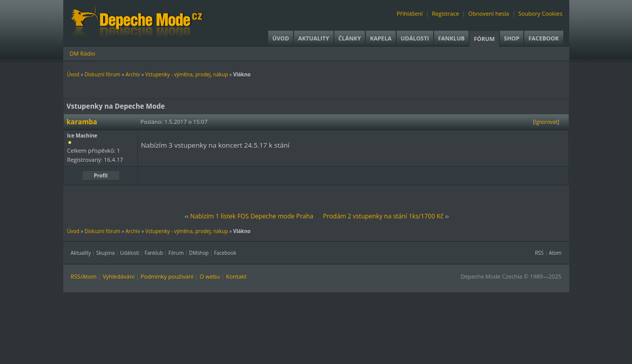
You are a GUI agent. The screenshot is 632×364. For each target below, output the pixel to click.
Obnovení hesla (489, 13)
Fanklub (452, 38)
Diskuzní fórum (102, 74)
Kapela (381, 38)
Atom (555, 253)
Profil (101, 175)
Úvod (281, 38)
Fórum (484, 39)
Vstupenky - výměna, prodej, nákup (187, 74)
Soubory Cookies (540, 13)
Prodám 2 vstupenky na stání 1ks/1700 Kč (383, 216)
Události (415, 38)
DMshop (199, 253)
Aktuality (313, 38)
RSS (539, 253)
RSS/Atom (84, 276)
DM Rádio (83, 53)
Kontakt (237, 276)
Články (350, 38)
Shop (512, 38)
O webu (209, 276)
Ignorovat (546, 122)
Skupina (106, 253)
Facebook (543, 38)
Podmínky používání (167, 276)
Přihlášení (410, 13)
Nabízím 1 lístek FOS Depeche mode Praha (252, 216)
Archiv (133, 74)
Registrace (445, 13)
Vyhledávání (119, 276)
